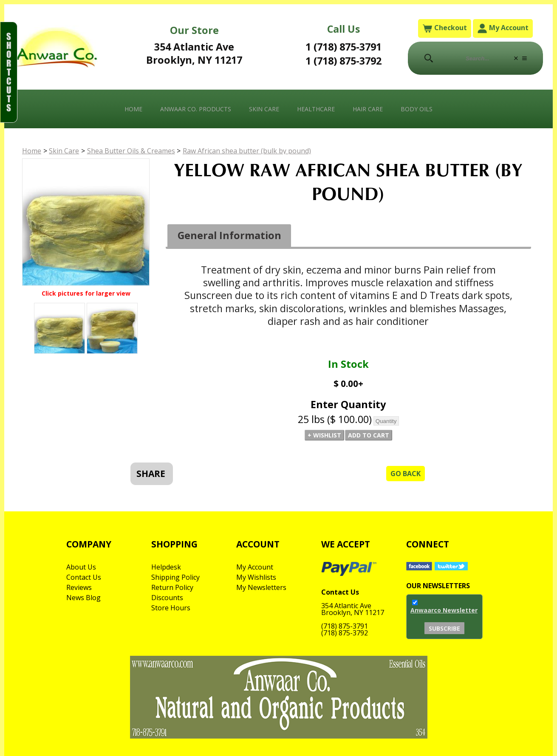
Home (133, 109)
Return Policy (172, 587)
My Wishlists (256, 577)
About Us (81, 567)
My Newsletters (261, 587)
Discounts (167, 598)
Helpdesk (166, 567)
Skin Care (264, 109)
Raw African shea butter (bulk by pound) (247, 151)
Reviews (79, 587)
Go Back (406, 474)
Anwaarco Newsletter (444, 610)
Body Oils (417, 109)
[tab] (229, 236)
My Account (503, 28)
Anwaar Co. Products (196, 109)
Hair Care (368, 109)
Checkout (445, 28)
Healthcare (316, 109)
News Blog (83, 598)
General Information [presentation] (229, 235)
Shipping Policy (175, 577)
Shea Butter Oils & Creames (131, 151)
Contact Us (84, 577)
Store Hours (171, 608)
